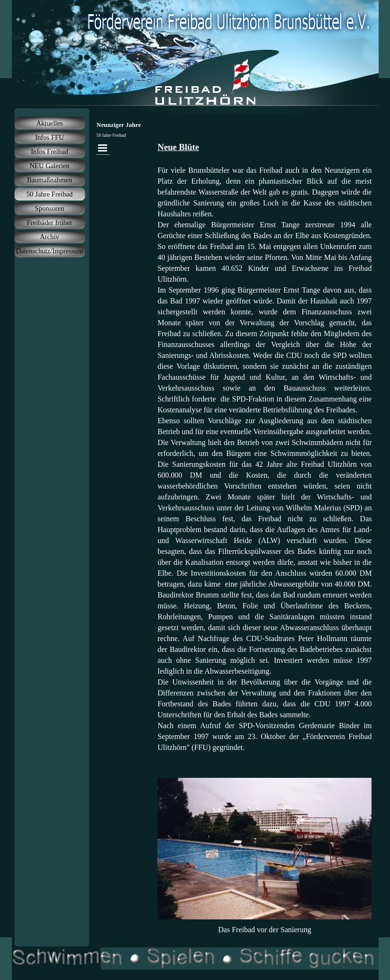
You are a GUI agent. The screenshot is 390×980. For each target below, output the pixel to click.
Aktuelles (49, 123)
